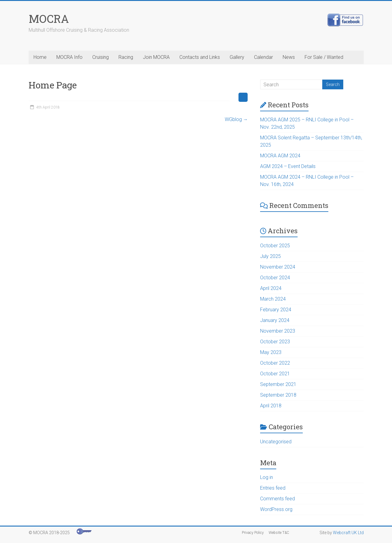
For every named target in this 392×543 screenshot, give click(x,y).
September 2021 (278, 384)
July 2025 (270, 256)
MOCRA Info (69, 57)
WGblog (236, 119)
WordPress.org (276, 509)
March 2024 (273, 299)
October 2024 (275, 278)
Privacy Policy (253, 533)
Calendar (263, 57)
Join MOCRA (156, 57)
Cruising (101, 57)
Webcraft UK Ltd (348, 533)
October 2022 (275, 363)
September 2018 (278, 395)
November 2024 (278, 267)
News (289, 57)
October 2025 (275, 246)
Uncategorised (276, 442)
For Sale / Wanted (324, 57)
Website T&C (279, 533)
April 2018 (271, 406)
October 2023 (275, 342)
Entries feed (273, 488)
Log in (267, 477)
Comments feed (277, 499)
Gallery (237, 57)
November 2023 (278, 331)
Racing (126, 57)
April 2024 (271, 288)
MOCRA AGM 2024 (280, 156)
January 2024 (275, 320)
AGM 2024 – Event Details (288, 166)
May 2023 (271, 352)
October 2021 (275, 374)
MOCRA (49, 19)
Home (40, 57)
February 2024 (276, 310)
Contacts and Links (200, 57)
